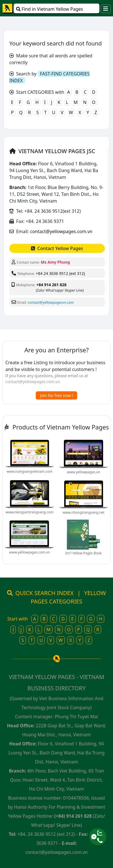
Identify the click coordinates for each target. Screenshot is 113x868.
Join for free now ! (57, 395)
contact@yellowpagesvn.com (51, 302)
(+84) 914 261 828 (73, 816)
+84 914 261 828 (51, 285)
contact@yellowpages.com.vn (61, 231)
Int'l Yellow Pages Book (84, 553)
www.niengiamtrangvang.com (30, 512)
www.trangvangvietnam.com (30, 471)
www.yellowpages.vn (84, 472)
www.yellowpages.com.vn (29, 552)
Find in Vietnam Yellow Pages (50, 9)
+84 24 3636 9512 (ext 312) (60, 273)
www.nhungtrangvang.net (83, 512)
